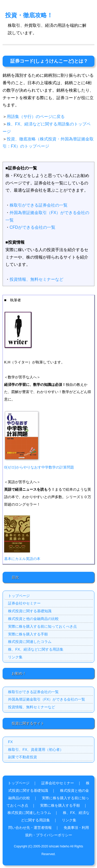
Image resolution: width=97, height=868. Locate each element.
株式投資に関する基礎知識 (30, 611)
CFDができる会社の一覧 (32, 227)
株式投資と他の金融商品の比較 (33, 619)
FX (10, 742)
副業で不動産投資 (23, 757)
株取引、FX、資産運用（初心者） (36, 750)
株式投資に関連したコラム (30, 642)
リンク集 (15, 657)
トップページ (19, 596)
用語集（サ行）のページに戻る (36, 117)
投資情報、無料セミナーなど (36, 279)
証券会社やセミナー (24, 603)
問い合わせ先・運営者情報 (30, 828)
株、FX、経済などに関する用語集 (36, 649)
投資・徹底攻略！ (29, 15)
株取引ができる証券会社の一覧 (39, 205)
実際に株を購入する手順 (28, 634)
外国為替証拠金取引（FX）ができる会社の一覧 (47, 699)
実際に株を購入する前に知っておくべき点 (42, 626)
